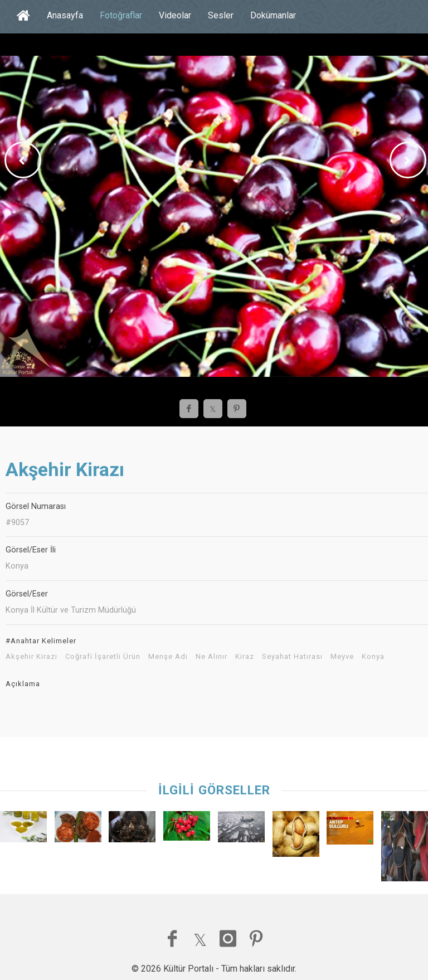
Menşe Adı (168, 657)
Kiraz (245, 657)
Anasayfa (65, 15)
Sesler (221, 15)
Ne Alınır (211, 657)
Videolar (175, 15)
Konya (373, 657)
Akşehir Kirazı (31, 657)
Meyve (342, 657)
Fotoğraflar (121, 15)
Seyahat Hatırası (292, 657)
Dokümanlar (273, 15)
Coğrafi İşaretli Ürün (103, 657)
